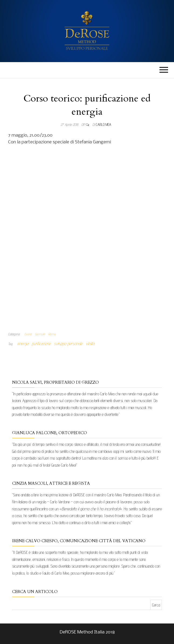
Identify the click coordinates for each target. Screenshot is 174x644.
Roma (52, 334)
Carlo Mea (104, 124)
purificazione (41, 344)
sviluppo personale (68, 344)
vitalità (90, 344)
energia (23, 344)
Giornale (40, 334)
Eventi (28, 334)
